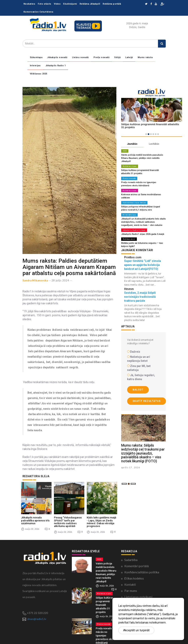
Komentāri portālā (137, 564)
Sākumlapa (36, 57)
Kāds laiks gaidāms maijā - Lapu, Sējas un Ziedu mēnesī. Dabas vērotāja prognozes (101, 520)
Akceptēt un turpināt (136, 630)
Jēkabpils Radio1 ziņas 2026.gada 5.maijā (143, 234)
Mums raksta (145, 57)
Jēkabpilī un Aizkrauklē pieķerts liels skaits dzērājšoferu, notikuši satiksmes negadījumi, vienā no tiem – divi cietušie (143, 222)
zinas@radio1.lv (37, 617)
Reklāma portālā (112, 4)
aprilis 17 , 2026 (131, 467)
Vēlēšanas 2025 (39, 74)
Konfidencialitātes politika (142, 570)
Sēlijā (117, 57)
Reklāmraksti (129, 239)
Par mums (131, 589)
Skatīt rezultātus (147, 401)
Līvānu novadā (80, 57)
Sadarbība (131, 558)
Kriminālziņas (129, 215)
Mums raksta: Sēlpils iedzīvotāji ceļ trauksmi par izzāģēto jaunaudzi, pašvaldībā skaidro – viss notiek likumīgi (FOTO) (143, 453)
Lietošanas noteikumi (138, 595)
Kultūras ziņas (130, 166)
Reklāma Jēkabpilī (90, 4)
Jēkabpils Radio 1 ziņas (134, 230)
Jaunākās (132, 144)
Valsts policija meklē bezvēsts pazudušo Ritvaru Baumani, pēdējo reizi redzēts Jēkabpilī (142, 158)
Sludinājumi (70, 4)
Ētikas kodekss (134, 576)
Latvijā (129, 57)
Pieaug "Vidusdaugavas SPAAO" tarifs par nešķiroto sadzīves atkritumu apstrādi (68, 520)
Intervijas (35, 66)
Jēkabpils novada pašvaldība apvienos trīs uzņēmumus (35, 519)
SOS (125, 151)
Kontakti (130, 583)
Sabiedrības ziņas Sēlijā (134, 203)
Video (57, 4)
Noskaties (29, 4)
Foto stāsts (45, 4)
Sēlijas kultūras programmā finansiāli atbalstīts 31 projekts (104, 603)
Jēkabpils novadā (57, 57)
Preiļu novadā (102, 57)
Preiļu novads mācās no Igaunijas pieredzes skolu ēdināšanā (105, 634)
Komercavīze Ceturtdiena (38, 12)
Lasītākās (154, 144)
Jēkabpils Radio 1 (56, 66)
